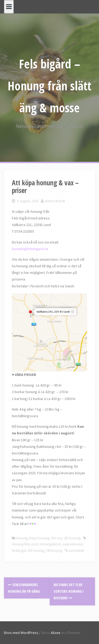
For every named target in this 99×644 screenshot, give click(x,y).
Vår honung (72, 538)
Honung (22, 538)
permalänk (76, 551)
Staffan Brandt (55, 201)
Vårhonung (54, 551)
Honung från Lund (25, 544)
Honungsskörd (50, 544)
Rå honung (36, 551)
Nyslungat (19, 551)
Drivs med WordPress (21, 633)
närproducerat (73, 544)
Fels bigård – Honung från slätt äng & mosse (49, 86)
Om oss (56, 538)
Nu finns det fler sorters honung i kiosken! (69, 591)
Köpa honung (39, 538)
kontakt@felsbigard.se (30, 249)
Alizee (56, 633)
